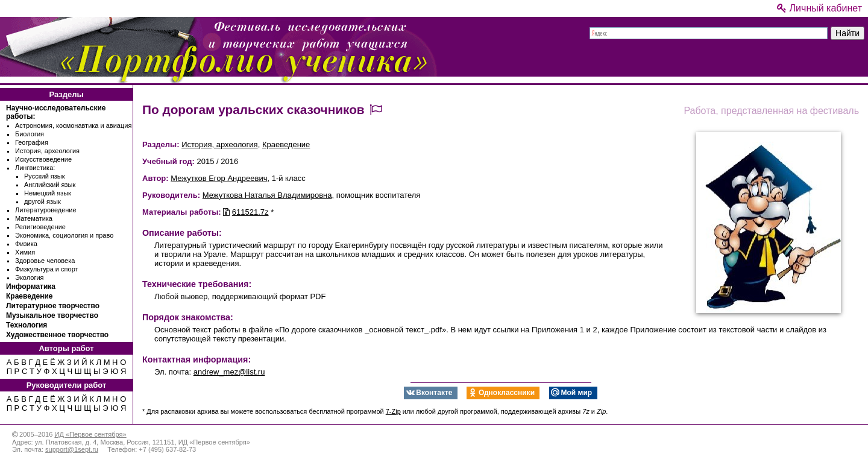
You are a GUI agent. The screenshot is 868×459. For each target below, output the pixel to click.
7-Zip (393, 411)
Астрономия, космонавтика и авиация (73, 125)
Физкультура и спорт (47, 269)
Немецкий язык (48, 193)
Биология (30, 134)
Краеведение (29, 296)
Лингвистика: (35, 168)
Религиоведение (40, 227)
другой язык (42, 201)
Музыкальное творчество (52, 315)
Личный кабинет (819, 8)
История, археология (47, 151)
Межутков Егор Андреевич (219, 178)
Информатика (31, 286)
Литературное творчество (53, 306)
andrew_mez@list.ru (229, 372)
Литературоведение (46, 210)
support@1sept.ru (72, 449)
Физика (26, 244)
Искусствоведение (43, 159)
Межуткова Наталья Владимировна (267, 195)
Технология (27, 325)
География (32, 142)
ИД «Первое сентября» (90, 434)
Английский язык (50, 185)
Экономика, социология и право (64, 235)
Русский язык (45, 176)
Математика (34, 218)
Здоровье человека (45, 261)
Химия (25, 252)
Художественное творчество (57, 335)
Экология (30, 277)
